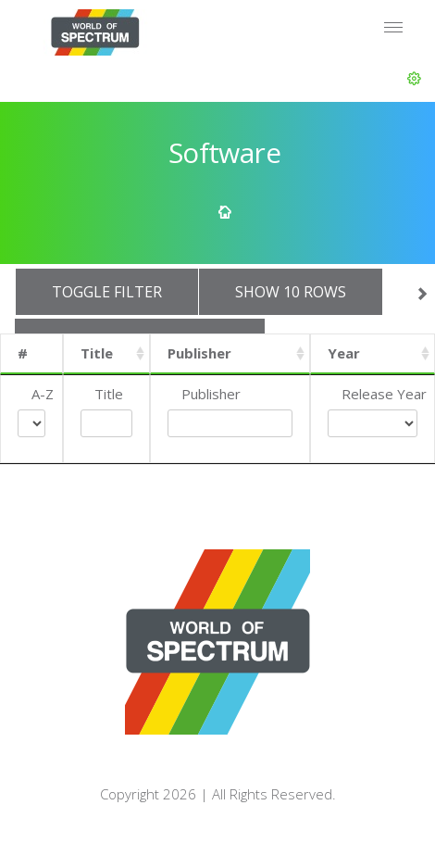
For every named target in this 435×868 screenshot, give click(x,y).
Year (344, 353)
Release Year (384, 394)
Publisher (199, 353)
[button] (414, 79)
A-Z (43, 394)
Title (97, 353)
